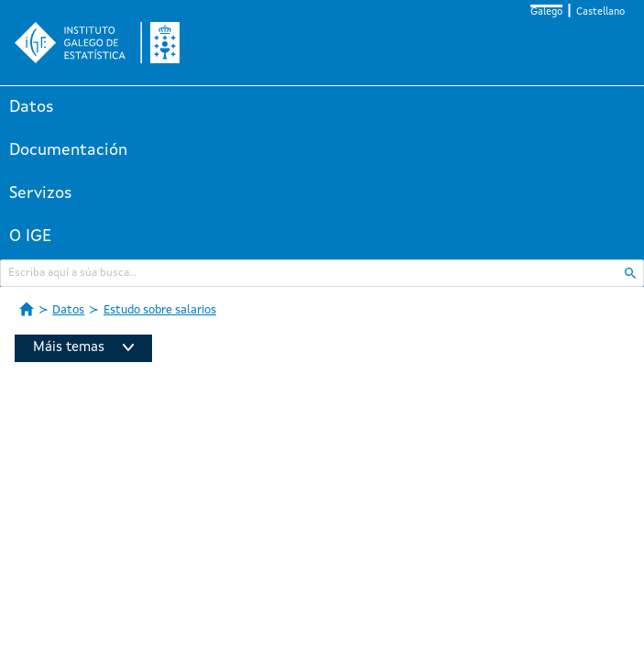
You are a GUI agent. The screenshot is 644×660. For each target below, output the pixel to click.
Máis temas (83, 348)
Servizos (41, 193)
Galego (546, 12)
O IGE (30, 236)
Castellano (600, 12)
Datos (32, 107)
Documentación (68, 150)
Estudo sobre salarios (160, 310)
